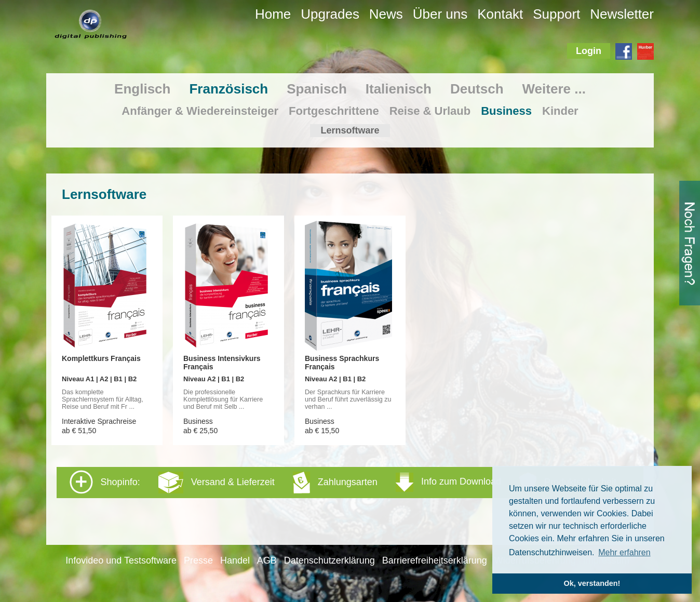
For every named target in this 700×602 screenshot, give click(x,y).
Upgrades (330, 14)
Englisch (142, 89)
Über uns (440, 14)
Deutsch (477, 89)
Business (506, 111)
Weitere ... (554, 89)
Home (273, 14)
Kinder (560, 111)
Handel (235, 560)
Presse (198, 560)
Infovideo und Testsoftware (121, 560)
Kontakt (500, 14)
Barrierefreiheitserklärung (435, 560)
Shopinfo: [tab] (343, 482)
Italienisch (399, 89)
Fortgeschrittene (334, 111)
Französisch (228, 89)
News (386, 14)
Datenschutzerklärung (329, 560)
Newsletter (622, 14)
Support (556, 14)
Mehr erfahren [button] (624, 552)
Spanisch (317, 89)
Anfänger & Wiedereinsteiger (200, 111)
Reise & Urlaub (430, 111)
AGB (267, 560)
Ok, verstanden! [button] (592, 583)
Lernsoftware (350, 130)
